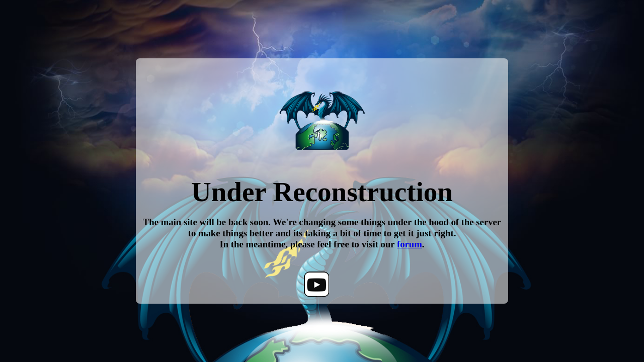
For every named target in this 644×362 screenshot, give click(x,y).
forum (410, 244)
